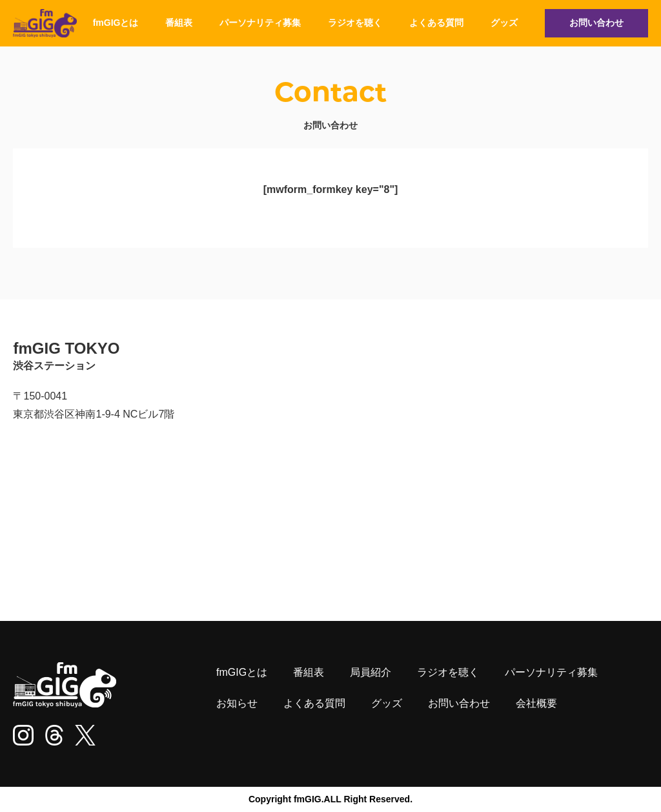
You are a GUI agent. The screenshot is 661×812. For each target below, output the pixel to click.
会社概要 (536, 703)
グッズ (504, 23)
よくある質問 (436, 23)
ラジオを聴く (355, 23)
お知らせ (237, 703)
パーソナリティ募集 (260, 23)
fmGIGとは (116, 23)
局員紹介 (371, 672)
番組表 (179, 23)
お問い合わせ (596, 23)
